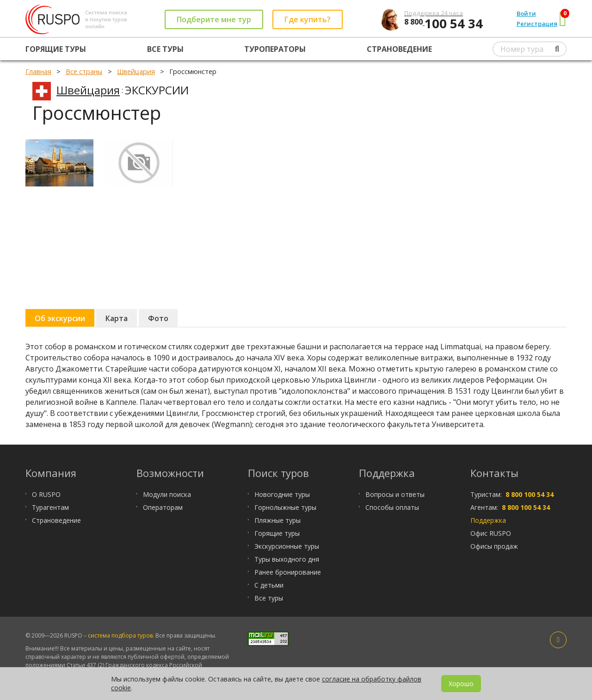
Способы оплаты (392, 507)
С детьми (269, 585)
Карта (117, 318)
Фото (158, 318)
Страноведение (399, 49)
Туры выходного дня (287, 559)
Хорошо (461, 684)
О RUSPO (46, 494)
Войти (526, 13)
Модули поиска (167, 494)
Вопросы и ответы (395, 494)
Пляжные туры (277, 520)
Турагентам (50, 507)
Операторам (163, 507)
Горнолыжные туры (285, 507)
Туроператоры (275, 49)
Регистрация (537, 24)
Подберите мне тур (214, 19)
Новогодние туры (282, 494)
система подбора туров (120, 635)
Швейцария (88, 90)
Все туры (165, 49)
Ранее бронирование (288, 572)
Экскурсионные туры (287, 546)
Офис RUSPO (491, 533)
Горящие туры (56, 49)
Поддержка (488, 520)
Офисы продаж (494, 546)
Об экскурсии (60, 318)
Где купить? (308, 19)
